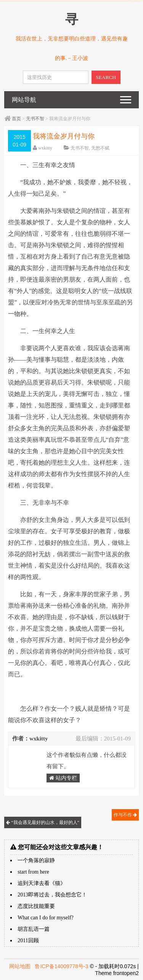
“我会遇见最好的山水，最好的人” (43, 822)
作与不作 (125, 815)
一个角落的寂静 (36, 860)
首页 (16, 119)
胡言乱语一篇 (34, 929)
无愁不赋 (100, 148)
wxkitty (45, 148)
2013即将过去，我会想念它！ (52, 895)
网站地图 (20, 966)
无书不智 (35, 119)
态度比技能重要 (36, 906)
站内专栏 (63, 778)
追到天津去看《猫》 (42, 883)
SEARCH (106, 77)
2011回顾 (28, 941)
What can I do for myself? (46, 918)
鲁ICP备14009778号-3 (61, 966)
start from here (33, 872)
